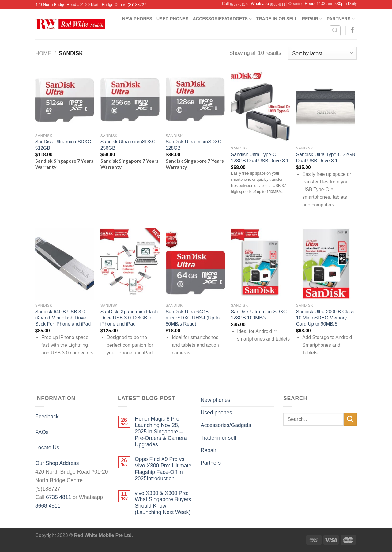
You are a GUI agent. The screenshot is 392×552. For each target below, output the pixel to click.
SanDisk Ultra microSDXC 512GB (63, 145)
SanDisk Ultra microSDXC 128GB (194, 145)
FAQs (42, 432)
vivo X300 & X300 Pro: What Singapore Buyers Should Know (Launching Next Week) (163, 503)
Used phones (173, 19)
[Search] (335, 31)
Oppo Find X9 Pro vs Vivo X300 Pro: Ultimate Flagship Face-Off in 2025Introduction (163, 469)
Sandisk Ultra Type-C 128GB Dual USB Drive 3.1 (260, 158)
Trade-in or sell (277, 19)
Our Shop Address (57, 463)
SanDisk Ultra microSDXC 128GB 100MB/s (259, 315)
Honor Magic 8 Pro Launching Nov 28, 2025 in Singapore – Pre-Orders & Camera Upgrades (161, 432)
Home (43, 53)
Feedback (47, 417)
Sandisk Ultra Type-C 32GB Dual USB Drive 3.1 (326, 158)
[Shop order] (322, 53)
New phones (137, 19)
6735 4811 (237, 4)
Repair (312, 19)
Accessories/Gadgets (222, 19)
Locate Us (47, 448)
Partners (341, 19)
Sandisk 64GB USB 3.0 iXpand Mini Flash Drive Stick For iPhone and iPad (63, 318)
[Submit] (350, 419)
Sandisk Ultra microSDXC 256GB (128, 145)
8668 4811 (278, 4)
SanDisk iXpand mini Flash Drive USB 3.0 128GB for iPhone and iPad (129, 318)
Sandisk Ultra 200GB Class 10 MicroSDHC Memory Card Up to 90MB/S (325, 318)
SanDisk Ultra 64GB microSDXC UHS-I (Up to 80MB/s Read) (193, 318)
